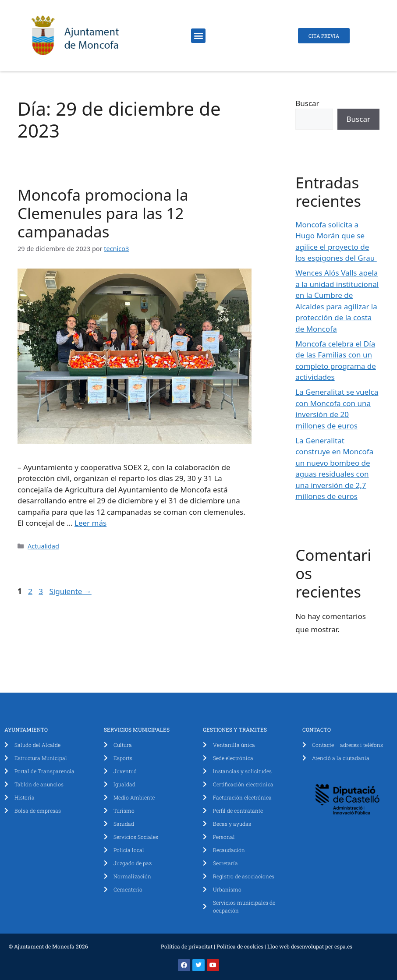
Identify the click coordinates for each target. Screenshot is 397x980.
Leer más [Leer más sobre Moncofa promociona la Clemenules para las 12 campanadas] (90, 523)
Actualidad (43, 546)
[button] (198, 36)
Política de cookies (240, 946)
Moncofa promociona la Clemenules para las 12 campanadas (103, 213)
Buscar (307, 103)
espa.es (343, 946)
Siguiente (70, 591)
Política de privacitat (187, 946)
